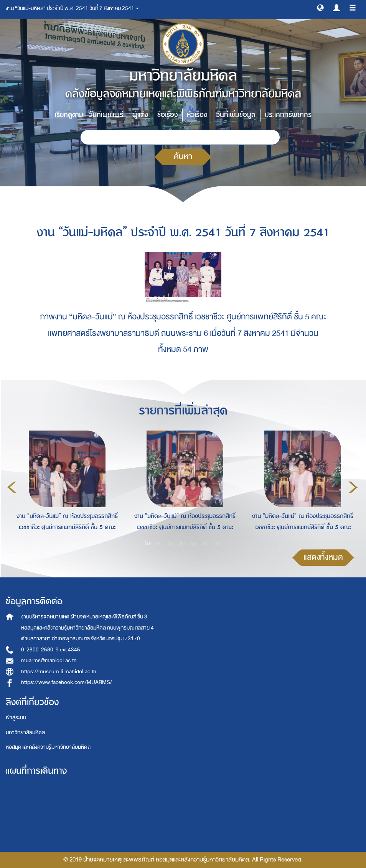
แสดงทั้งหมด (323, 557)
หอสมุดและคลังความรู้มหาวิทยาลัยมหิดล (48, 747)
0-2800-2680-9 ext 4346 (51, 650)
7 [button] (217, 543)
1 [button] (148, 543)
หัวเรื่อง (197, 115)
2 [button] (160, 543)
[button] (320, 7)
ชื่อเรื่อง (167, 115)
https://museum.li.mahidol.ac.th (59, 672)
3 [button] (171, 543)
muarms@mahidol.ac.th (49, 660)
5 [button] (194, 543)
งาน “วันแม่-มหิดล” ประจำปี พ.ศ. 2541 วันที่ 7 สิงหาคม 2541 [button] (72, 8)
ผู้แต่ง (140, 115)
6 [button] (206, 543)
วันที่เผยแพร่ (106, 115)
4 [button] (183, 543)
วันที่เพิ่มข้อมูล (236, 115)
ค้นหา (183, 157)
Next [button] (353, 487)
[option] (65, 486)
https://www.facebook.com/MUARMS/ (67, 682)
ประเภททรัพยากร (288, 115)
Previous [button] (12, 487)
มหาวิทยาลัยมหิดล (25, 732)
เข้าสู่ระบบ (16, 718)
